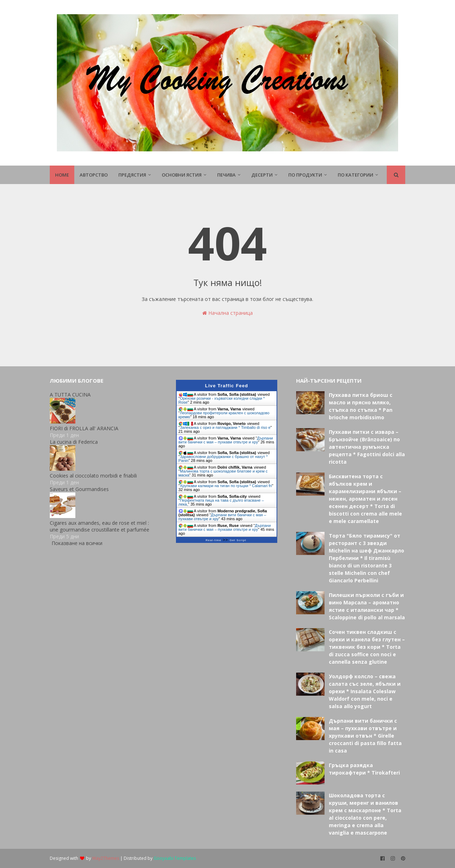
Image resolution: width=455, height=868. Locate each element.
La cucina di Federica (74, 442)
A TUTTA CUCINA (70, 395)
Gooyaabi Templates (175, 858)
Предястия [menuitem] (132, 175)
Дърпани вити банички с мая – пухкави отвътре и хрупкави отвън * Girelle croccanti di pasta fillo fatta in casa (365, 736)
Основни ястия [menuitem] (182, 175)
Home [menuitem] (62, 175)
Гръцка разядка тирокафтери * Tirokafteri (364, 769)
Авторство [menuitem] (94, 175)
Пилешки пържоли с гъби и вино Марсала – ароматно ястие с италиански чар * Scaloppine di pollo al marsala (367, 606)
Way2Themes (106, 858)
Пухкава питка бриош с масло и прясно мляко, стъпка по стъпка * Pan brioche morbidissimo (361, 406)
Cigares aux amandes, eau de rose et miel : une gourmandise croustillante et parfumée (100, 526)
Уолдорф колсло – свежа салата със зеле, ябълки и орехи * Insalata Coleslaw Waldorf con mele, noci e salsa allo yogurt (365, 691)
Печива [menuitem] (226, 175)
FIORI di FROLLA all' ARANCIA (84, 428)
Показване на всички (77, 543)
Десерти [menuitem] (262, 175)
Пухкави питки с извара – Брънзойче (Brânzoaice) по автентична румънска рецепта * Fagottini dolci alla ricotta (367, 447)
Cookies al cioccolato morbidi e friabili (93, 476)
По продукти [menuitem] (305, 175)
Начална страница (227, 313)
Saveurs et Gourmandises (79, 489)
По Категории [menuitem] (355, 175)
